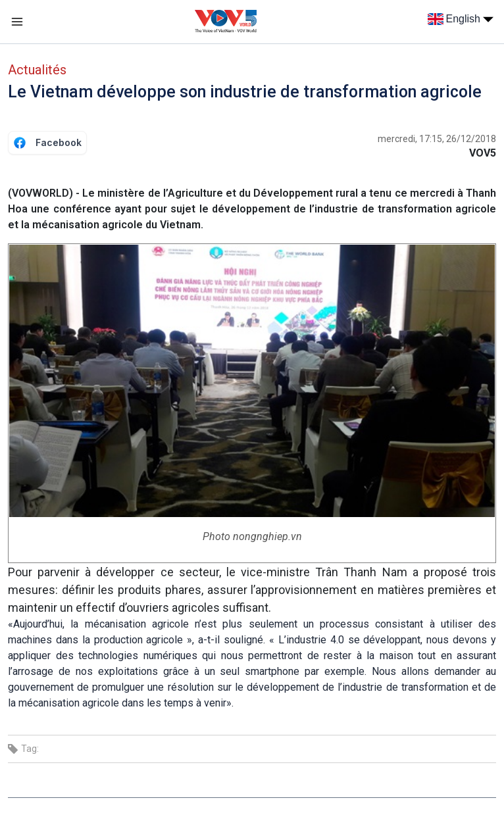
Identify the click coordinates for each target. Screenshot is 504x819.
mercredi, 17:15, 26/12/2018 (437, 139)
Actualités (37, 70)
